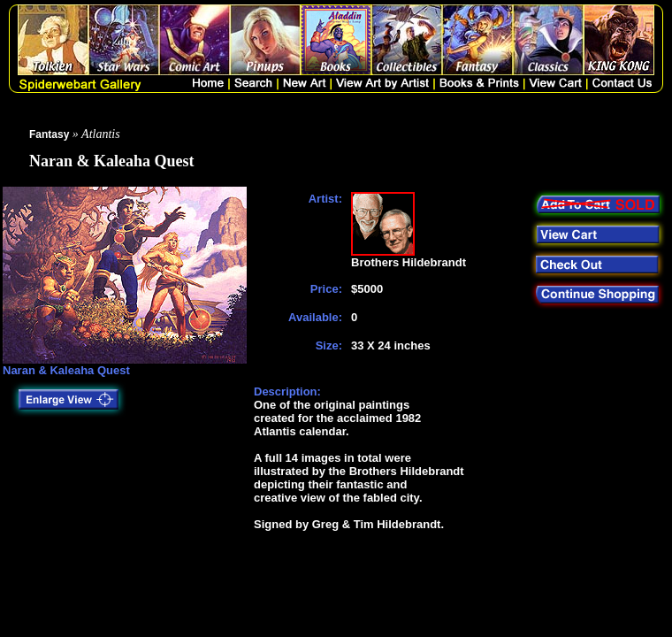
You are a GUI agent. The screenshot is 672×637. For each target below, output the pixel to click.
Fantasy (49, 134)
